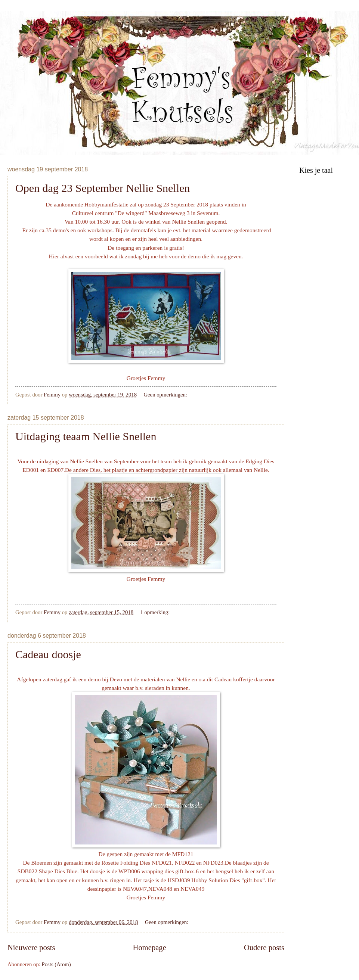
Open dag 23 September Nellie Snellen (103, 188)
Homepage (150, 948)
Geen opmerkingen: (166, 395)
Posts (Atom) (56, 964)
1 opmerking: (156, 612)
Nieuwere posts (31, 948)
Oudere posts (264, 948)
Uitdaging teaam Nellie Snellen (86, 436)
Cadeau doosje (48, 654)
